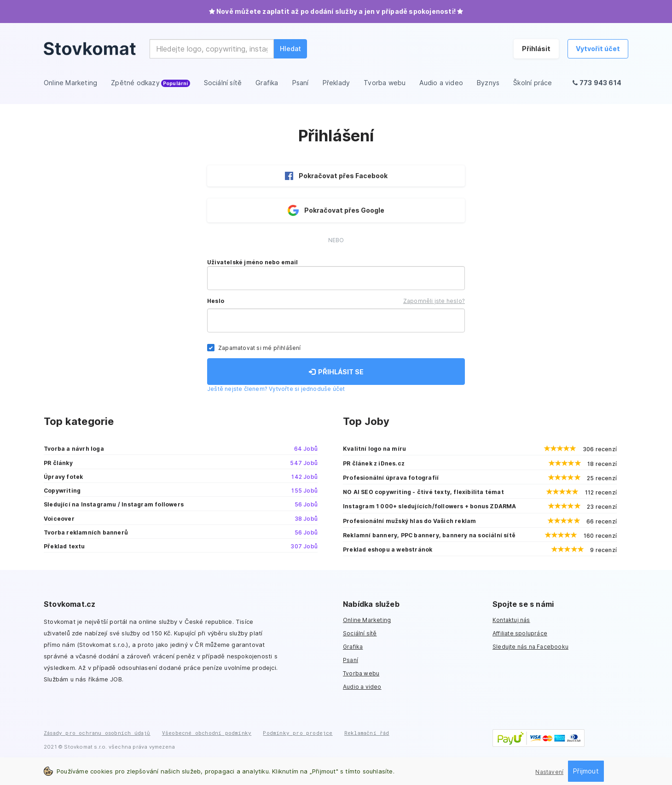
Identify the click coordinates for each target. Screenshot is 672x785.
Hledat (290, 49)
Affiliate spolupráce (520, 633)
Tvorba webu (361, 673)
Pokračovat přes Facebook (336, 176)
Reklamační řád (367, 733)
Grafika (353, 647)
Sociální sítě (360, 633)
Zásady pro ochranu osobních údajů (97, 733)
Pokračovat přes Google (336, 210)
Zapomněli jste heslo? (434, 301)
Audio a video (362, 687)
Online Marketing (367, 620)
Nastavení (549, 772)
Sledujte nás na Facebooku (530, 647)
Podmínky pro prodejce (298, 733)
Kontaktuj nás (511, 620)
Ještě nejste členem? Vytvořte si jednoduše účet (276, 389)
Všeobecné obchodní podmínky (207, 733)
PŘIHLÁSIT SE (336, 372)
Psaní (350, 660)
